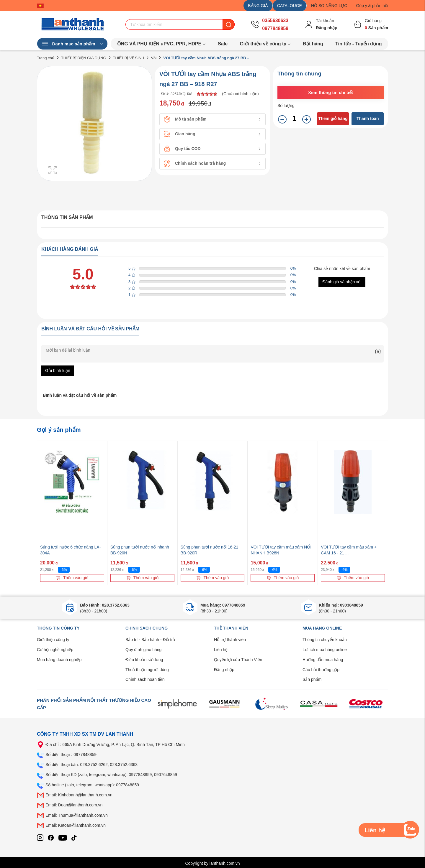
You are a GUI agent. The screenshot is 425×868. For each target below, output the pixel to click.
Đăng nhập (224, 670)
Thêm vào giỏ (72, 578)
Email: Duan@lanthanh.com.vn (74, 805)
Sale (223, 44)
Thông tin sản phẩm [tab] (67, 217)
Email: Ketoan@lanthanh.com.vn (76, 825)
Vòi (154, 58)
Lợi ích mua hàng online (325, 650)
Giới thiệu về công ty (265, 44)
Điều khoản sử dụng (144, 660)
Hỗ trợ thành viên (230, 640)
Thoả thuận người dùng (147, 670)
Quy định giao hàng (143, 650)
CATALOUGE (290, 6)
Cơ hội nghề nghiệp (55, 650)
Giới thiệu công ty (53, 640)
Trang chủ (46, 58)
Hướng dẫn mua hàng (323, 660)
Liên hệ (221, 650)
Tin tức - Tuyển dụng (358, 44)
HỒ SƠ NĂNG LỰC (329, 6)
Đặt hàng (313, 44)
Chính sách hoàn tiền (145, 679)
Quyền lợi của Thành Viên (238, 660)
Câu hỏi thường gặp (321, 670)
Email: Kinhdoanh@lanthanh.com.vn (79, 795)
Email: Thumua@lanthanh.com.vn (77, 815)
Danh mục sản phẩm (72, 44)
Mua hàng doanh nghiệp (59, 660)
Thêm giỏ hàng (333, 118)
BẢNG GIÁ (258, 6)
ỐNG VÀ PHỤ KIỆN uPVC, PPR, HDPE (162, 44)
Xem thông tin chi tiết (331, 92)
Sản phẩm (312, 679)
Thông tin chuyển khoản (325, 640)
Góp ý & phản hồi (372, 6)
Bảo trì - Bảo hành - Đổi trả (150, 640)
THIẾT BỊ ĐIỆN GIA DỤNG (84, 58)
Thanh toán (368, 118)
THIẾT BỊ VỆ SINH (129, 58)
